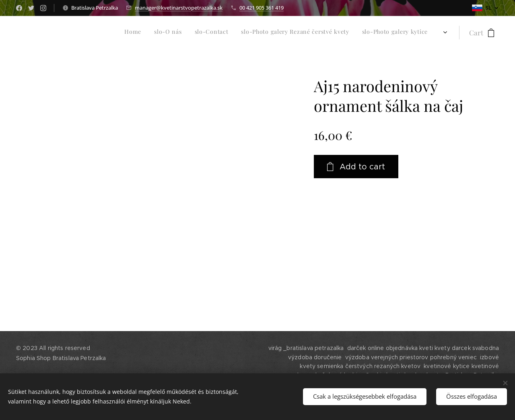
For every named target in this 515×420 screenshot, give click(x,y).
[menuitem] (263, 33)
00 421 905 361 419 (262, 8)
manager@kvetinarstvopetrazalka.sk (179, 8)
